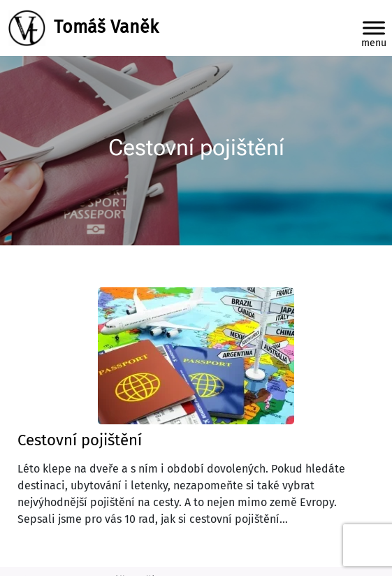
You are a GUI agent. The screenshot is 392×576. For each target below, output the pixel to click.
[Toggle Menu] (374, 28)
